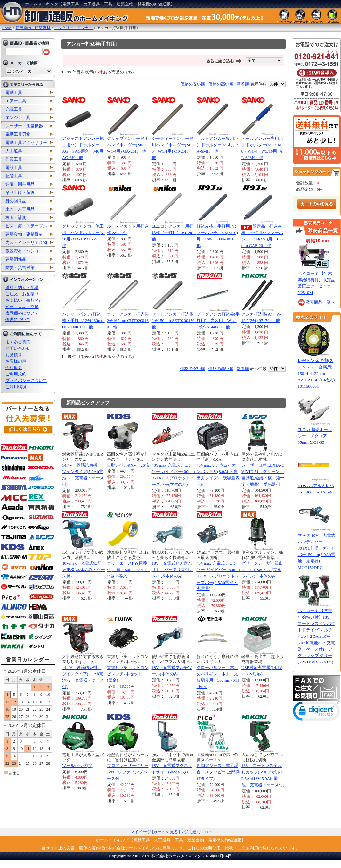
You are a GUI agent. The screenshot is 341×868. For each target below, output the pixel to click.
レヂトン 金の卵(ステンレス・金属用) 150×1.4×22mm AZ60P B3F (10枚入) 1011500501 (317, 373)
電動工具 (14, 93)
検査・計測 (16, 218)
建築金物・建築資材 (24, 234)
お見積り (14, 355)
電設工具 (14, 168)
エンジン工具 (18, 118)
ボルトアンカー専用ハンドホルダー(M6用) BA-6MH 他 (218, 145)
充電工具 (14, 109)
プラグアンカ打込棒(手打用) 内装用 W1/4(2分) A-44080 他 (218, 320)
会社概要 (14, 368)
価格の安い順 (193, 84)
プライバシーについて (26, 380)
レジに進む (190, 832)
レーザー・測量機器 (24, 126)
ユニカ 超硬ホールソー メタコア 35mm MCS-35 (315, 436)
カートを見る (166, 832)
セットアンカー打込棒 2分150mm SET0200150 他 (175, 320)
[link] (317, 712)
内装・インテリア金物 (26, 243)
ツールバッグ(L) (77, 766)
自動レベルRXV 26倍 (128, 465)
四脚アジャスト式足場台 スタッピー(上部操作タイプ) (218, 772)
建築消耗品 (16, 259)
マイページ (141, 832)
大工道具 (14, 151)
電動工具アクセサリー (26, 143)
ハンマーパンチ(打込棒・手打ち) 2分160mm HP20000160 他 (83, 320)
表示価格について (22, 313)
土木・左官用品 (20, 209)
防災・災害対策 (20, 268)
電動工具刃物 (18, 134)
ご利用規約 (16, 374)
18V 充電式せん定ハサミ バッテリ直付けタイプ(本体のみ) (173, 570)
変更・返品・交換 (22, 307)
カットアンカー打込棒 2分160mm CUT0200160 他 (130, 320)
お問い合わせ (18, 348)
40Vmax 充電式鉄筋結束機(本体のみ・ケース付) (84, 570)
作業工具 (14, 159)
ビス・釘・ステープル (26, 226)
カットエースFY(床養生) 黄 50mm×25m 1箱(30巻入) (129, 570)
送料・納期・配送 (22, 287)
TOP (207, 832)
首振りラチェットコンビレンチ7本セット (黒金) (128, 674)
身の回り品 (16, 201)
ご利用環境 (16, 387)
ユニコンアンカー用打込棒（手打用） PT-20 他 (174, 233)
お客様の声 (16, 361)
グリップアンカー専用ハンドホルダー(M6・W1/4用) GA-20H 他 (128, 145)
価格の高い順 (221, 84)
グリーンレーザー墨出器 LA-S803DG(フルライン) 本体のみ (262, 570)
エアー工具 (16, 101)
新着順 (243, 84)
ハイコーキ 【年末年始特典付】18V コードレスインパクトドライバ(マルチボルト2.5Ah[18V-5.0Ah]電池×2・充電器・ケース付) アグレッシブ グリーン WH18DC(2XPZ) (317, 636)
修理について (18, 320)
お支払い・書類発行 (24, 300)
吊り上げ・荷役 (20, 193)
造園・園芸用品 (20, 184)
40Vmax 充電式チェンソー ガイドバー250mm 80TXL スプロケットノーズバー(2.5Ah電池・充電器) (220, 576)
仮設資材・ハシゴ (22, 251)
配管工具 (14, 176)
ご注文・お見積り (22, 294)
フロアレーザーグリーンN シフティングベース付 (128, 772)
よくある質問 (18, 342)
